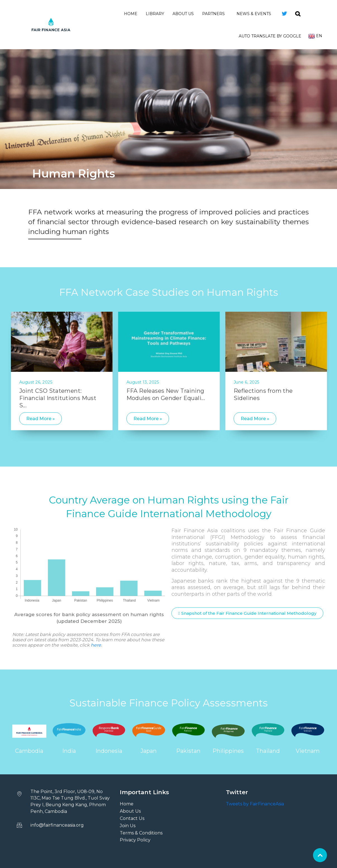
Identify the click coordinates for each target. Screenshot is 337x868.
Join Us (128, 826)
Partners (215, 14)
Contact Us (132, 818)
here (96, 645)
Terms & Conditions (141, 833)
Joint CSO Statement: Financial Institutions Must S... (58, 398)
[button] (247, 613)
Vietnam (308, 751)
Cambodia (29, 751)
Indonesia (109, 751)
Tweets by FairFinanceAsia (255, 804)
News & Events (255, 14)
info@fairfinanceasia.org (57, 825)
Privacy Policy (135, 840)
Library (155, 14)
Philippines (228, 751)
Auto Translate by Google (270, 36)
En (315, 36)
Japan (149, 751)
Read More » (40, 419)
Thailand (268, 751)
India (69, 751)
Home (131, 14)
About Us (183, 14)
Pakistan (188, 751)
